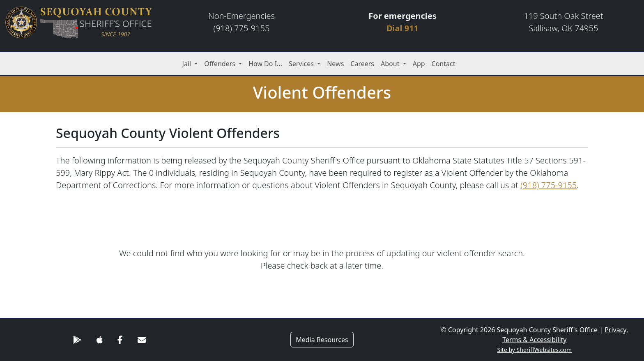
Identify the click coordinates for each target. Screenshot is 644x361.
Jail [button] (188, 64)
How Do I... (265, 64)
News (335, 64)
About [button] (391, 64)
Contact (444, 64)
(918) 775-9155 (549, 185)
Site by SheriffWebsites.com (535, 350)
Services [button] (302, 64)
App (419, 64)
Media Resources (322, 340)
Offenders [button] (221, 64)
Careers (362, 64)
